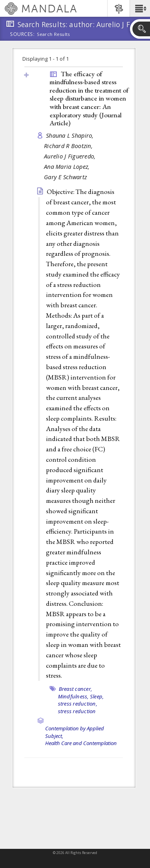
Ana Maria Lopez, (68, 167)
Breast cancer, (76, 689)
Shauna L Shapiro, (71, 135)
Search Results (53, 34)
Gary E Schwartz (65, 177)
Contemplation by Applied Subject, (75, 732)
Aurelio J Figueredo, (71, 156)
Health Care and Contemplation (81, 743)
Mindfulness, (73, 696)
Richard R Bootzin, (69, 146)
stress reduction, (78, 704)
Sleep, (97, 696)
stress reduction (77, 711)
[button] (140, 8)
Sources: (22, 35)
